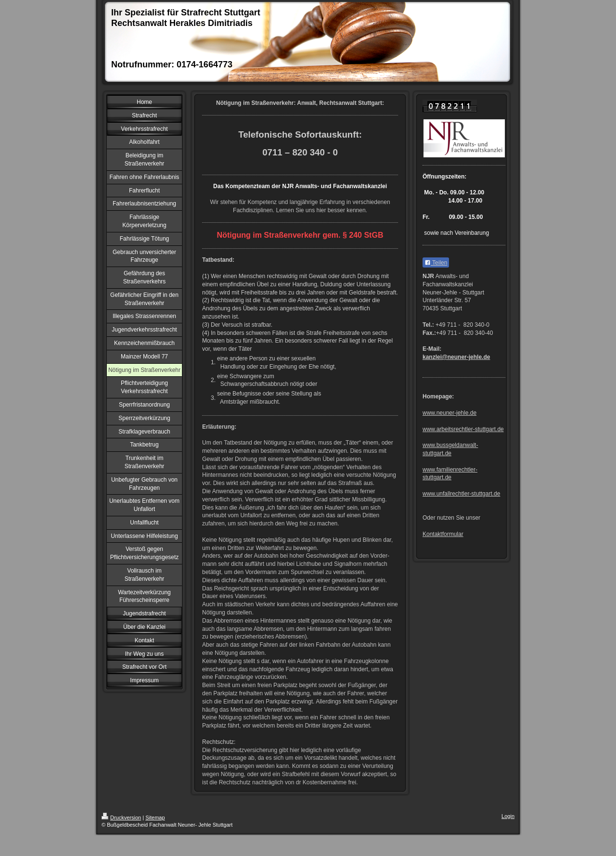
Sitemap (155, 818)
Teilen (436, 263)
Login (508, 816)
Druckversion (121, 818)
